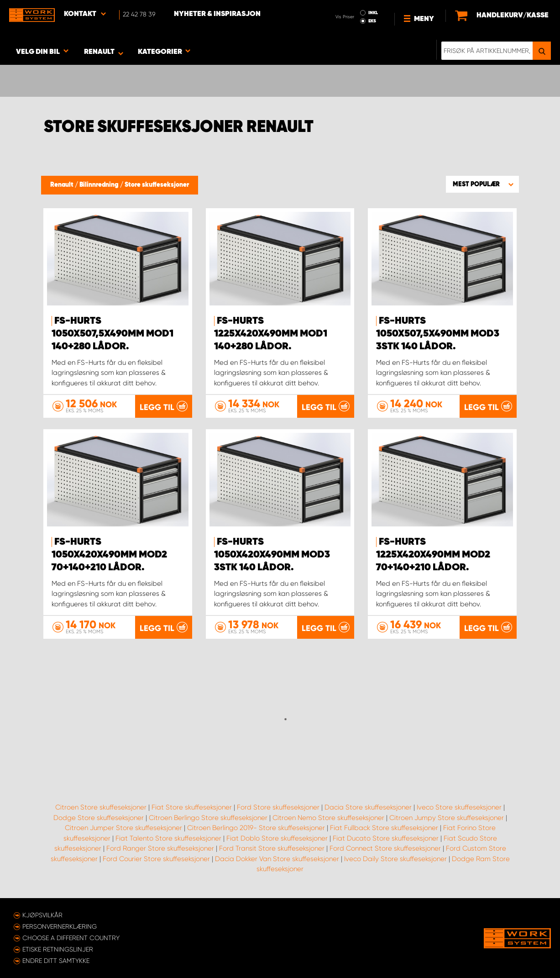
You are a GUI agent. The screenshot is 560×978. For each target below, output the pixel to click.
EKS (372, 21)
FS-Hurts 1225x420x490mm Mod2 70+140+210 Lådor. (433, 555)
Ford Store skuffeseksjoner (278, 807)
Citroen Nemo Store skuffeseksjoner (328, 818)
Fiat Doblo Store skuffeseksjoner (277, 838)
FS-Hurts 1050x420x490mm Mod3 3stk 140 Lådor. (272, 555)
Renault (63, 185)
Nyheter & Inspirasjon (217, 14)
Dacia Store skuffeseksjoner (368, 807)
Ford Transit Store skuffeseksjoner (272, 848)
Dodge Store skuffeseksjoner (99, 818)
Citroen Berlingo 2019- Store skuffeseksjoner (256, 828)
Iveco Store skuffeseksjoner (459, 807)
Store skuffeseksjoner (157, 185)
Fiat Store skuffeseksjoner (192, 807)
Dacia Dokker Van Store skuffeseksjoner (277, 859)
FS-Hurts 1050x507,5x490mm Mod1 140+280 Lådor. (113, 334)
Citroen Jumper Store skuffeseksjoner (123, 828)
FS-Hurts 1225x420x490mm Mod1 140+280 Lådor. (271, 334)
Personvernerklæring (60, 926)
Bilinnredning (100, 185)
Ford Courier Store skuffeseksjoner (156, 859)
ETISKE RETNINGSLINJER (58, 949)
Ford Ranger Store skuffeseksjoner (160, 848)
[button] (482, 184)
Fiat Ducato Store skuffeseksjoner (386, 838)
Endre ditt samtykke (56, 961)
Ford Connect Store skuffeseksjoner (385, 848)
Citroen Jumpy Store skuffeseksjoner (447, 818)
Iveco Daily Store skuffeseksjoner (395, 859)
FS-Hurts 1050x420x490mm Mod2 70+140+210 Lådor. (109, 555)
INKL (373, 13)
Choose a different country (71, 938)
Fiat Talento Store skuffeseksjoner (168, 838)
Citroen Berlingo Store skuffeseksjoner (208, 818)
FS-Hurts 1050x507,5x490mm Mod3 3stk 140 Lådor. (438, 334)
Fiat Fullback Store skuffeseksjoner (384, 828)
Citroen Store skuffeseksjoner (101, 807)
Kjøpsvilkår (42, 915)
